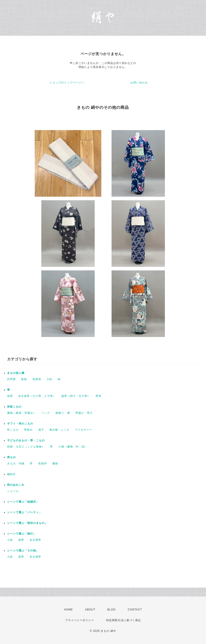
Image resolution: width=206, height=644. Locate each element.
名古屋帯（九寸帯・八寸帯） (37, 396)
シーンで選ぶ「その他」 (23, 551)
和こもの (13, 430)
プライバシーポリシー (80, 620)
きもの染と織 (16, 373)
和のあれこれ (16, 485)
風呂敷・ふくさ (59, 430)
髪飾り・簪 (63, 413)
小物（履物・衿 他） (73, 447)
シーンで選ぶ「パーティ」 (24, 512)
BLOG (111, 610)
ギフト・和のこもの (20, 424)
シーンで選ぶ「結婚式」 (23, 502)
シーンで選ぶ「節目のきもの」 (27, 523)
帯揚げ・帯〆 (84, 413)
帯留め (28, 430)
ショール (13, 491)
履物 (55, 464)
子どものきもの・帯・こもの (26, 440)
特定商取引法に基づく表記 (124, 620)
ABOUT (90, 610)
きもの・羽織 (16, 464)
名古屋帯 (35, 540)
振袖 (24, 379)
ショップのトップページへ (67, 83)
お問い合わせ (139, 83)
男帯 (98, 396)
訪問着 (11, 379)
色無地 (37, 379)
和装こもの (14, 407)
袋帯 (10, 396)
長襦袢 (43, 464)
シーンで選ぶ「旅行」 (22, 534)
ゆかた (11, 474)
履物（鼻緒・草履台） (22, 413)
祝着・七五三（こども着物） (26, 447)
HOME (68, 610)
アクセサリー (84, 430)
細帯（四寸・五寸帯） (76, 396)
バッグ (46, 413)
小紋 (49, 379)
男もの (11, 457)
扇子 (41, 430)
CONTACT (135, 610)
